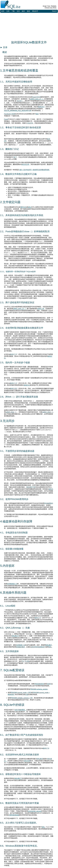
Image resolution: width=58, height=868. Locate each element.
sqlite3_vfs (41, 309)
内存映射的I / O (12, 584)
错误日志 (27, 385)
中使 (27, 695)
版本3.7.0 (38, 618)
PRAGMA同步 (39, 684)
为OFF (49, 684)
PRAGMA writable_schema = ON (22, 698)
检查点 (51, 489)
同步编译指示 (49, 503)
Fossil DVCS (36, 97)
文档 (8, 11)
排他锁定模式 (20, 647)
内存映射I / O (21, 645)
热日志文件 (26, 164)
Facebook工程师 (10, 114)
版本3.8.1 (41, 107)
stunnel (19, 101)
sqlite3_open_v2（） (37, 99)
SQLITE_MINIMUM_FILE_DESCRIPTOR (18, 111)
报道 (37, 114)
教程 (28, 11)
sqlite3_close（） (11, 412)
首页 (3, 11)
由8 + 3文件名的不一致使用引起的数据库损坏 (34, 170)
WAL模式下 (15, 636)
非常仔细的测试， (20, 710)
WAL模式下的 (31, 487)
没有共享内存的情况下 (38, 647)
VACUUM (27, 761)
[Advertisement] (29, 27)
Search (54, 11)
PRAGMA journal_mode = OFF (21, 693)
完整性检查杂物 (14, 815)
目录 (4, 47)
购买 (23, 11)
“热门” (15, 157)
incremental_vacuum (35, 811)
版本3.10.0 (14, 389)
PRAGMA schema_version (39, 689)
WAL (29, 207)
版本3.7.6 (46, 748)
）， (23, 101)
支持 (18, 11)
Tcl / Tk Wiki (26, 661)
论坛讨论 (30, 123)
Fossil (6, 119)
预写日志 (23, 207)
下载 (13, 11)
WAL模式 (49, 645)
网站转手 (35, 11)
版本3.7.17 (14, 354)
